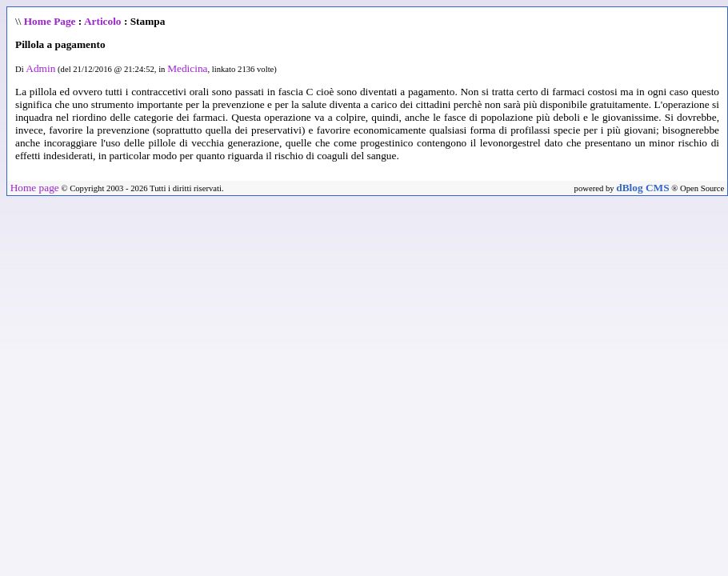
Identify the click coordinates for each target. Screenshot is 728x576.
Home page (35, 188)
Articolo (103, 21)
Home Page (50, 21)
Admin (40, 68)
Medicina (187, 68)
